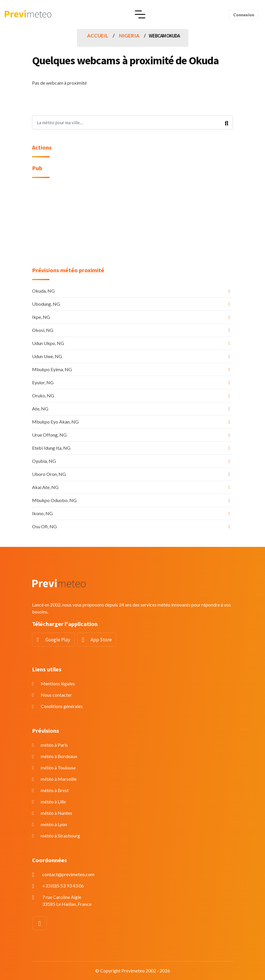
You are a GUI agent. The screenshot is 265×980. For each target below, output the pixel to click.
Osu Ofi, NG (44, 526)
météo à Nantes (56, 813)
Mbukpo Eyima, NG (52, 369)
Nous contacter (56, 695)
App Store (101, 640)
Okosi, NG (43, 330)
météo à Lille (53, 802)
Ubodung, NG (46, 304)
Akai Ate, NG (45, 487)
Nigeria (129, 36)
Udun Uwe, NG (47, 356)
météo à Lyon (54, 824)
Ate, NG (40, 409)
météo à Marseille (59, 779)
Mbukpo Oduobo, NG (54, 500)
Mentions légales (58, 683)
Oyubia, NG (44, 461)
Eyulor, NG (43, 382)
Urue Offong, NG (49, 435)
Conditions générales (62, 706)
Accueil (98, 36)
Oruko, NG (43, 395)
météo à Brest (55, 790)
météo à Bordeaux (59, 756)
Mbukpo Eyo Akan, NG (55, 422)
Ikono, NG (42, 513)
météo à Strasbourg (60, 836)
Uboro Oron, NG (49, 474)
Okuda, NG (43, 291)
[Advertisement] (132, 226)
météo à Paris (54, 745)
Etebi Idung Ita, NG (51, 448)
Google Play (58, 640)
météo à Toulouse (58, 768)
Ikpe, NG (41, 317)
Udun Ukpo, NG (48, 343)
